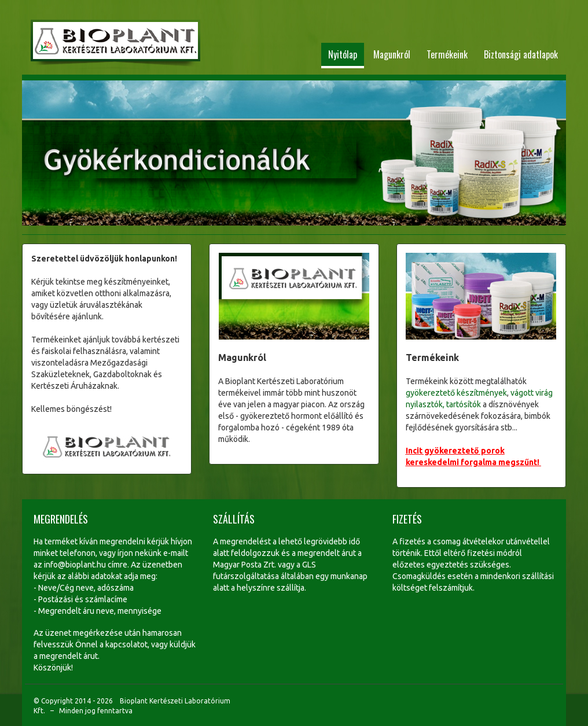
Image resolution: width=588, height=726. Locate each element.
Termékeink (447, 54)
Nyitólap (343, 54)
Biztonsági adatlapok (521, 54)
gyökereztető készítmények (456, 393)
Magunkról (392, 54)
